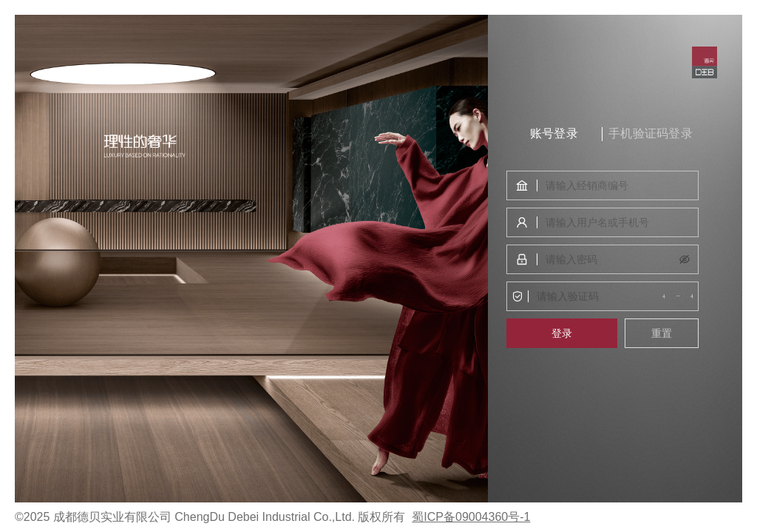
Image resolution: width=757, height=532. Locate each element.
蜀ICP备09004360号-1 (471, 517)
